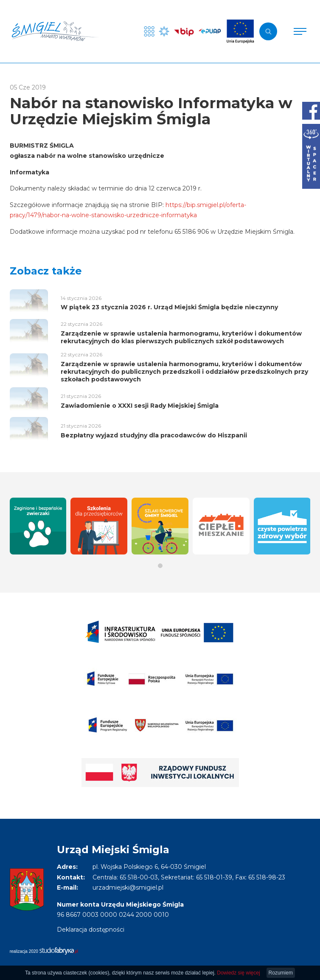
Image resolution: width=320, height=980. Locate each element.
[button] (160, 566)
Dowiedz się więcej (238, 973)
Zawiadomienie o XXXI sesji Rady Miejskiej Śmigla (140, 406)
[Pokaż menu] (300, 31)
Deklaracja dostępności (91, 930)
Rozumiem (281, 973)
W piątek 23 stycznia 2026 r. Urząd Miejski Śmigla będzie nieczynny (169, 307)
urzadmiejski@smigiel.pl (128, 888)
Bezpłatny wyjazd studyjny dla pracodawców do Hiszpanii (154, 435)
